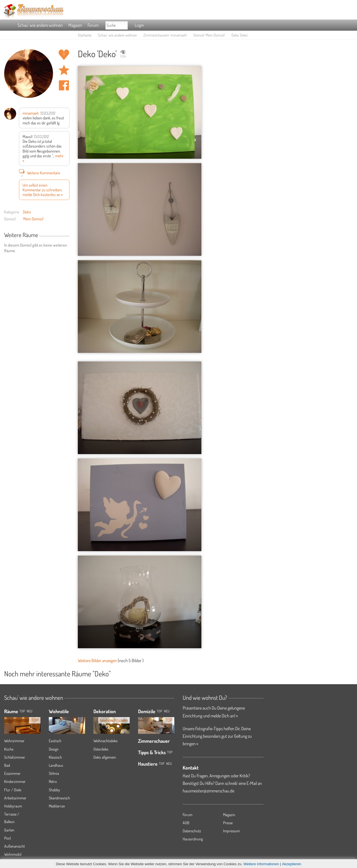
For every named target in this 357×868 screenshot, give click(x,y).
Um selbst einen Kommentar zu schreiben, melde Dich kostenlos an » (43, 190)
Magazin (75, 25)
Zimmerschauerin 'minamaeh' (165, 35)
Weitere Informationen (261, 864)
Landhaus (56, 765)
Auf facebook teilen (64, 85)
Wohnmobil (13, 854)
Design (54, 749)
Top (159, 711)
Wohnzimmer (14, 741)
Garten (9, 830)
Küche (9, 749)
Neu (167, 711)
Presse (228, 823)
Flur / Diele (13, 790)
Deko (27, 212)
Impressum (231, 831)
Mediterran (57, 806)
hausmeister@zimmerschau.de (208, 791)
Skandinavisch (59, 798)
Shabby (54, 790)
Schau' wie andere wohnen (40, 25)
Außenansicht (15, 846)
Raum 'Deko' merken (64, 70)
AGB (186, 823)
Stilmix (54, 773)
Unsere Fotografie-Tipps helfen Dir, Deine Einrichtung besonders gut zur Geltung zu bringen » (217, 736)
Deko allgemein (105, 757)
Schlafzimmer (15, 757)
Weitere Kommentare (40, 173)
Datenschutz (192, 831)
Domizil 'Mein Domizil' (209, 35)
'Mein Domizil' (33, 219)
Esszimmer (12, 773)
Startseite (85, 35)
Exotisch (55, 741)
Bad (7, 765)
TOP (22, 711)
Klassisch (55, 757)
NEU (30, 711)
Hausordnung (193, 839)
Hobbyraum (13, 806)
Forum (93, 25)
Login (139, 25)
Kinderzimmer (15, 781)
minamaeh (31, 113)
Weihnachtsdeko (106, 741)
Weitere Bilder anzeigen (97, 660)
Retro (53, 781)
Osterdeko (101, 749)
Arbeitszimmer (15, 798)
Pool (8, 838)
